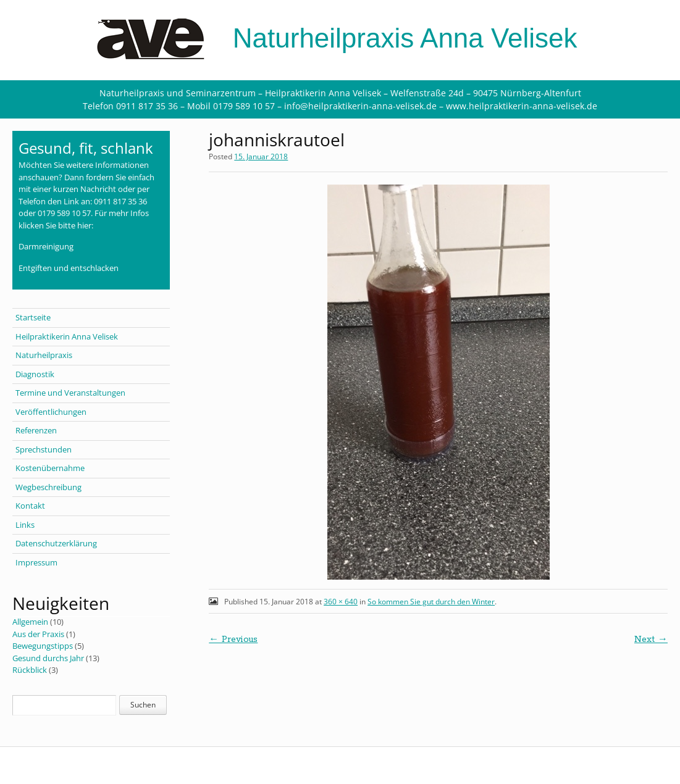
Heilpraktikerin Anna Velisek (67, 336)
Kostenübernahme (50, 468)
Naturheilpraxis (44, 355)
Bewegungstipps (43, 646)
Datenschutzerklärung (56, 543)
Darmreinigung (46, 246)
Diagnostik (35, 374)
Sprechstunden (44, 449)
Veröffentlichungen (51, 412)
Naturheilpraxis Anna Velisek (340, 38)
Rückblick (30, 670)
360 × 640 (341, 602)
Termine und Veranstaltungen (70, 393)
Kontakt (30, 506)
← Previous (233, 640)
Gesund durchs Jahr (48, 658)
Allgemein (30, 622)
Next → (651, 640)
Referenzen (36, 430)
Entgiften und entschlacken (69, 268)
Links (25, 525)
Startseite (33, 317)
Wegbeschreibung (48, 487)
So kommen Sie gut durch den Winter (431, 602)
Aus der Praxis (38, 634)
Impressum (36, 562)
